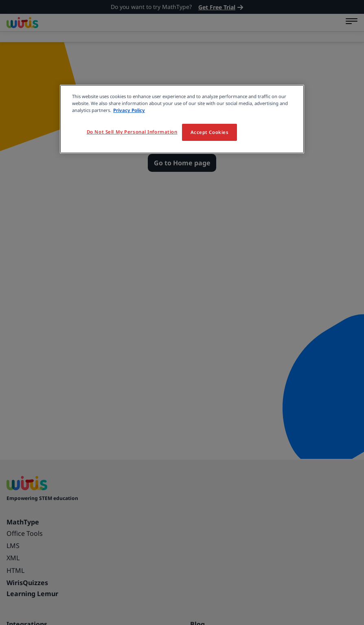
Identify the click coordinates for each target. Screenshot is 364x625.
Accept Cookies (210, 132)
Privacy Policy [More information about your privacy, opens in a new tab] (129, 110)
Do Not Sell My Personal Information (132, 132)
